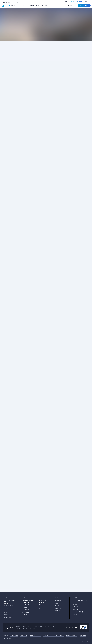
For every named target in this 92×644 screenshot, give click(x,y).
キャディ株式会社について (80, 601)
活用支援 (25, 615)
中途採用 (76, 607)
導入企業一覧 (7, 617)
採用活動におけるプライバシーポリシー (53, 636)
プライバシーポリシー (35, 636)
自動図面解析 (26, 610)
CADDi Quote (25, 6)
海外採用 (76, 614)
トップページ (26, 605)
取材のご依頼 (7, 638)
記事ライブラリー (59, 611)
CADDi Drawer (15, 6)
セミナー (38, 6)
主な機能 (25, 607)
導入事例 (6, 614)
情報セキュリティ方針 (72, 636)
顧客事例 (32, 6)
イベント (57, 606)
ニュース (6, 608)
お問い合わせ (83, 636)
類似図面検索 (26, 612)
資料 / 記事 (45, 6)
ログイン (65, 2)
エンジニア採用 (78, 612)
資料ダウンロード (59, 608)
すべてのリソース (59, 601)
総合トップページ (8, 606)
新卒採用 (76, 609)
